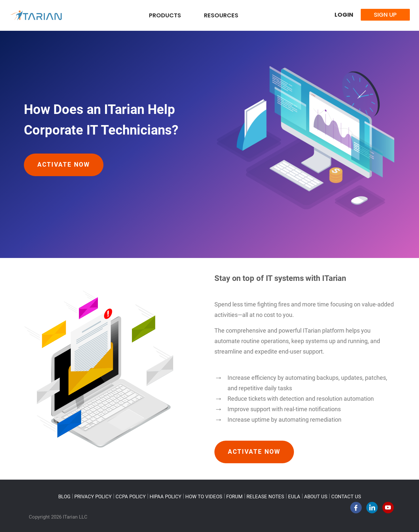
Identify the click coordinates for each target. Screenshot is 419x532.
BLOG (64, 497)
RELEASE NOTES (265, 497)
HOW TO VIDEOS (204, 497)
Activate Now (64, 165)
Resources (221, 15)
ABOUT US (316, 497)
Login (344, 15)
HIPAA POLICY (165, 497)
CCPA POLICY (131, 497)
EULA (294, 497)
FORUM (234, 497)
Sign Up (385, 15)
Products (165, 15)
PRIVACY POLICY (93, 497)
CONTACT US (346, 497)
